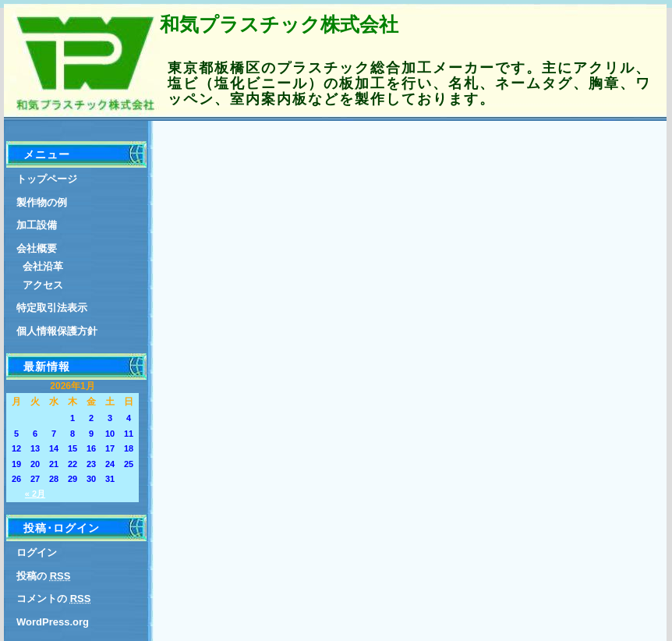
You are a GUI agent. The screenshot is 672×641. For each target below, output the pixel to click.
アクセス (43, 285)
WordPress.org (53, 622)
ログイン (37, 552)
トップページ (47, 179)
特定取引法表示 (52, 308)
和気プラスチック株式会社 (279, 24)
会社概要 (37, 248)
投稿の (43, 576)
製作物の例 (42, 202)
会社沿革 (43, 266)
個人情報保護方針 (57, 331)
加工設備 (37, 225)
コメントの (53, 599)
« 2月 (35, 494)
